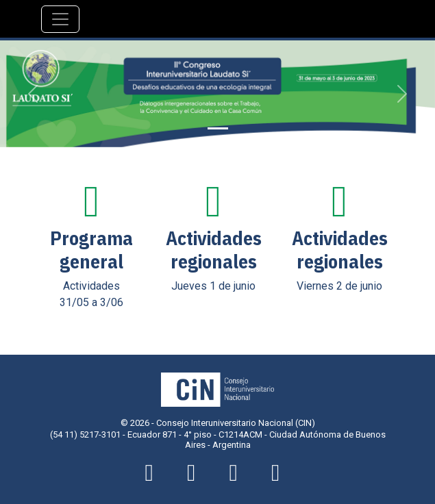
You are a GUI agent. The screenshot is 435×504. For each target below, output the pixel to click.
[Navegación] (60, 19)
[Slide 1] (218, 128)
